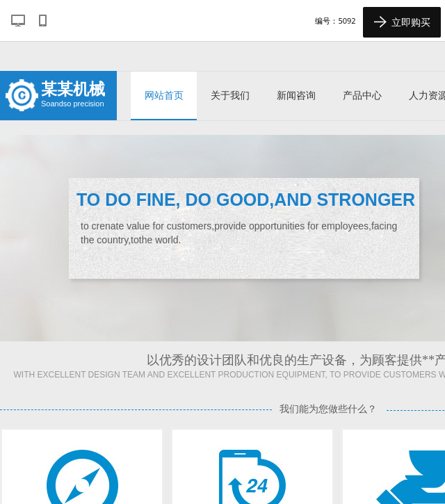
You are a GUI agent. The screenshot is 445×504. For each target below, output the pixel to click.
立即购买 (402, 22)
